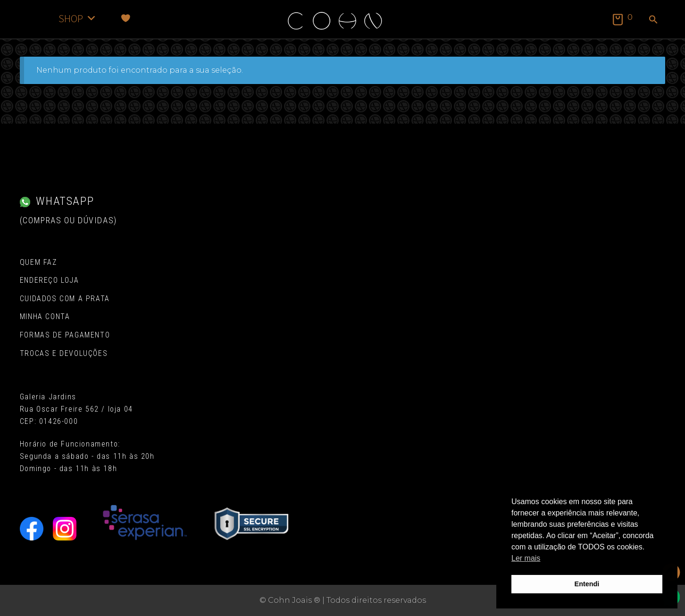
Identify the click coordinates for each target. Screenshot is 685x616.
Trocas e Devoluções (64, 353)
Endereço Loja (50, 280)
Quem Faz (38, 262)
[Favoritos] (126, 18)
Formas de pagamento (65, 335)
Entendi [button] (587, 584)
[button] (653, 20)
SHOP (78, 18)
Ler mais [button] (526, 558)
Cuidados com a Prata (65, 299)
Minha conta (45, 316)
